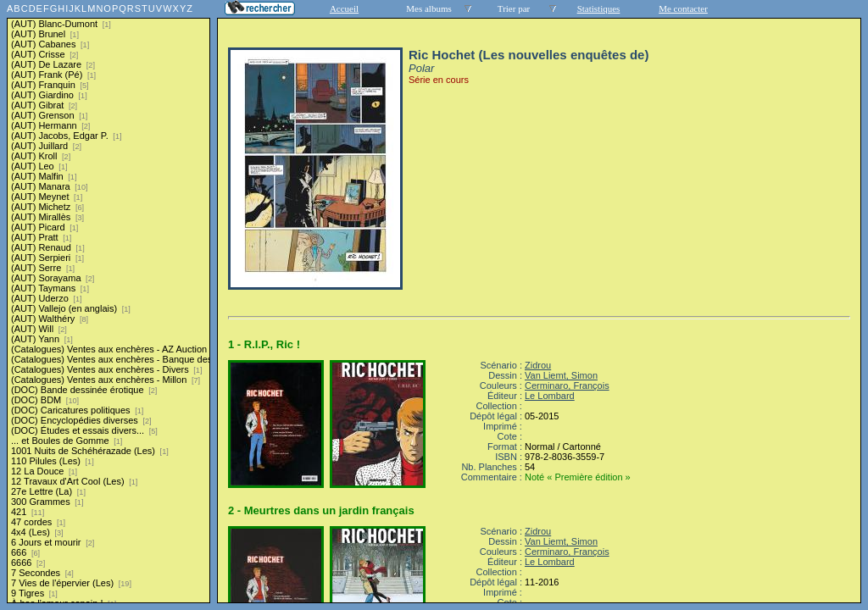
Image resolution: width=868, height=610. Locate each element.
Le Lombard (550, 396)
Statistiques (599, 8)
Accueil (344, 8)
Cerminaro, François (567, 385)
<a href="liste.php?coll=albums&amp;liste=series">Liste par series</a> (108, 302)
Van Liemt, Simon (561, 375)
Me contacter (683, 8)
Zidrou (538, 365)
